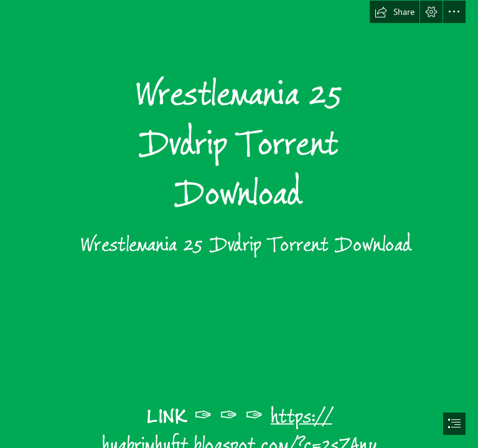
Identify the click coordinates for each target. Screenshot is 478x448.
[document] (239, 224)
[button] (395, 12)
